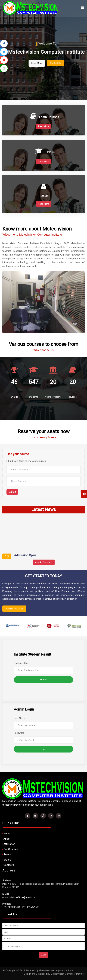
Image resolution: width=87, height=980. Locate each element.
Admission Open (25, 557)
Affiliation (9, 844)
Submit (12, 492)
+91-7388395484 (11, 907)
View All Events (44, 562)
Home (7, 834)
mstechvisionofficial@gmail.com (19, 897)
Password (19, 733)
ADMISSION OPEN (14, 609)
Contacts (9, 865)
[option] (13, 626)
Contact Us (63, 63)
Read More (44, 63)
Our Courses (11, 849)
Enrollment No (21, 663)
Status (7, 860)
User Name (20, 718)
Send (44, 955)
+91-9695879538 (30, 907)
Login (43, 749)
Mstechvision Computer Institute (68, 974)
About (7, 839)
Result (7, 854)
